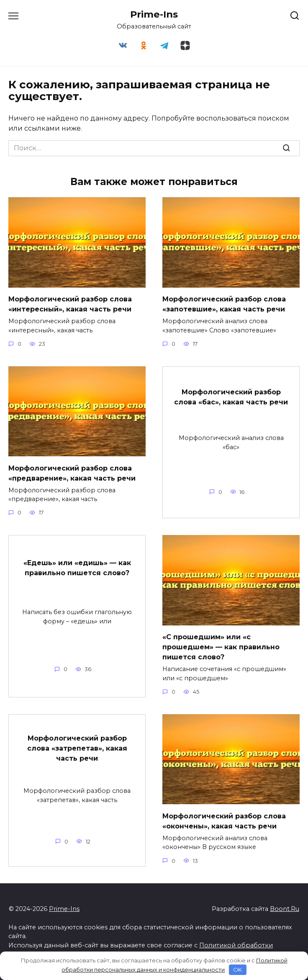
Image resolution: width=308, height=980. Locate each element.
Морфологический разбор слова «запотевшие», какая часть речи (224, 304)
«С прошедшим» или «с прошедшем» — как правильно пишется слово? (221, 647)
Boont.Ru (285, 909)
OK (237, 970)
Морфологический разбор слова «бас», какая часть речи (231, 397)
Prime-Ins (154, 14)
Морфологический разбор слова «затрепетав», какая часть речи (77, 748)
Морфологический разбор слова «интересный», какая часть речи (70, 304)
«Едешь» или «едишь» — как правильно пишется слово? (77, 567)
